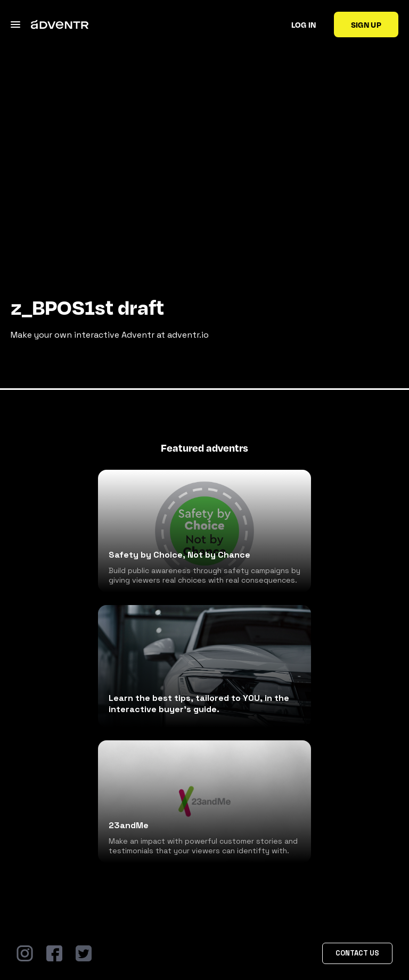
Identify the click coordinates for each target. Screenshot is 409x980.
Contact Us (357, 953)
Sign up (366, 24)
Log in (304, 24)
